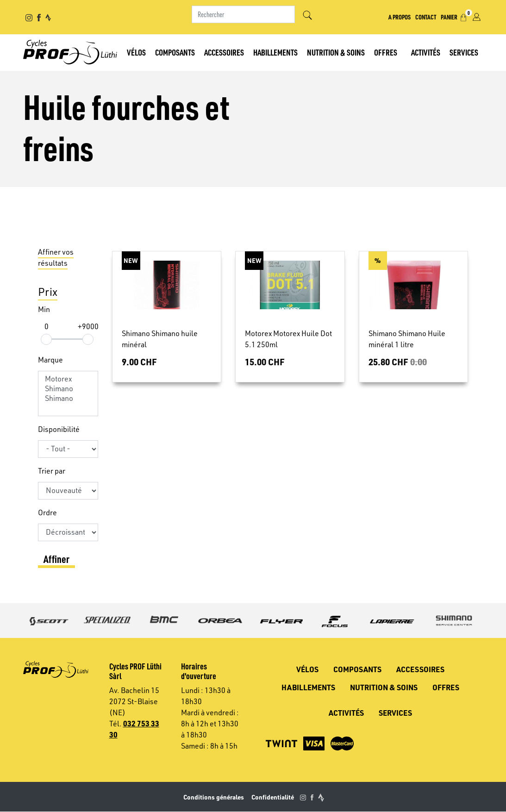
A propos (400, 17)
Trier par (52, 471)
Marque (50, 360)
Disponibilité (59, 429)
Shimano (68, 389)
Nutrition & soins (336, 52)
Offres (386, 52)
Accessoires (224, 52)
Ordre (47, 512)
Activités (426, 52)
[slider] (46, 339)
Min (44, 309)
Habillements (275, 52)
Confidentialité (273, 797)
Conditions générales (214, 797)
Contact (426, 17)
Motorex (68, 379)
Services (464, 52)
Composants (175, 52)
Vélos (136, 52)
